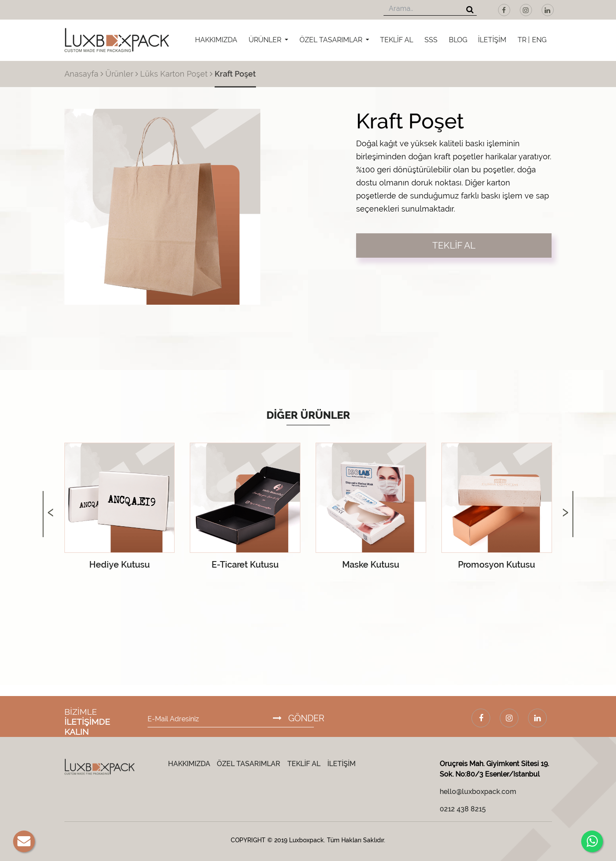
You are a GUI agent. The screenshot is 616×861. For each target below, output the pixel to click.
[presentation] (51, 503)
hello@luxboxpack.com (478, 792)
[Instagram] (526, 10)
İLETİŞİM (492, 40)
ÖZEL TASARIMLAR (332, 40)
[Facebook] (504, 10)
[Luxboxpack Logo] (117, 40)
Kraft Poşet (235, 74)
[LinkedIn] (548, 10)
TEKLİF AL (397, 40)
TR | (524, 40)
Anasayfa (81, 74)
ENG (539, 40)
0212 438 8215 (463, 809)
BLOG (458, 40)
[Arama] (470, 10)
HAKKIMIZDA (216, 40)
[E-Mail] (24, 841)
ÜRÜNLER (266, 40)
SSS (431, 40)
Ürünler (119, 74)
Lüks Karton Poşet (174, 74)
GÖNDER (299, 718)
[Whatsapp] (592, 841)
